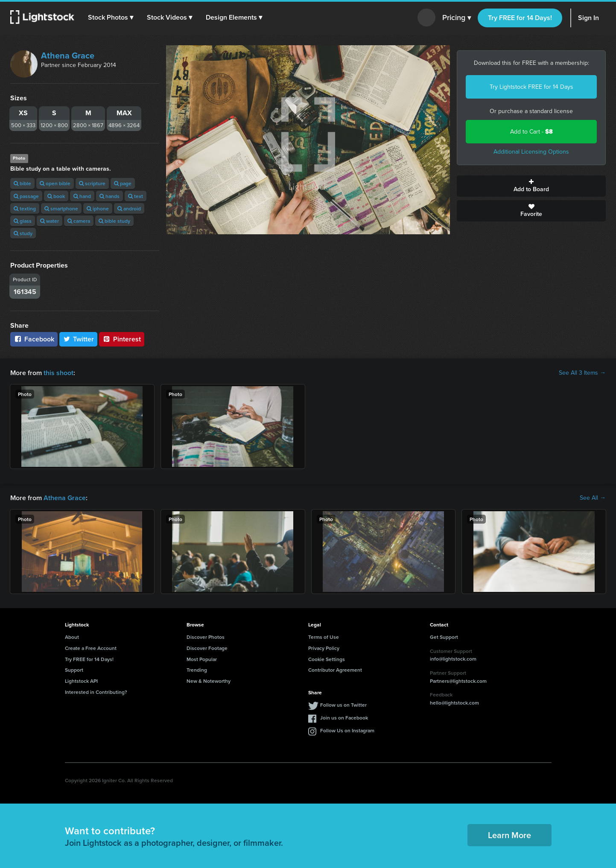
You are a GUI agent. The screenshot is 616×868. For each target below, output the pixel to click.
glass (23, 221)
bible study (114, 221)
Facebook (34, 339)
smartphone (61, 208)
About (72, 637)
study (23, 233)
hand (82, 196)
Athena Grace (68, 55)
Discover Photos (206, 637)
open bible (55, 183)
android (129, 208)
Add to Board (531, 186)
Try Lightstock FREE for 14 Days (531, 87)
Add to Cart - (531, 132)
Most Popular (202, 659)
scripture (92, 183)
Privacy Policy (324, 648)
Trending (197, 670)
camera (79, 221)
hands (109, 196)
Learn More (509, 835)
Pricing (457, 18)
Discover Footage (207, 648)
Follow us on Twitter (343, 705)
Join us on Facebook (344, 718)
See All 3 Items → (582, 373)
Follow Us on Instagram (347, 730)
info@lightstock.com (453, 659)
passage (26, 196)
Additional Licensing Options (531, 152)
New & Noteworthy (209, 681)
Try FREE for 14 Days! (520, 18)
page (123, 183)
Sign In (588, 18)
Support (74, 670)
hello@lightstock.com (454, 703)
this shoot (58, 373)
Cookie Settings (327, 659)
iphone (98, 208)
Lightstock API (81, 681)
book (56, 196)
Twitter (79, 339)
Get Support (444, 637)
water (50, 221)
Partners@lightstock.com (458, 681)
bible (22, 183)
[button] (111, 17)
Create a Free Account (91, 648)
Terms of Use (324, 637)
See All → (593, 498)
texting (25, 208)
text (136, 196)
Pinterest (122, 339)
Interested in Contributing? (96, 692)
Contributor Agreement (335, 670)
